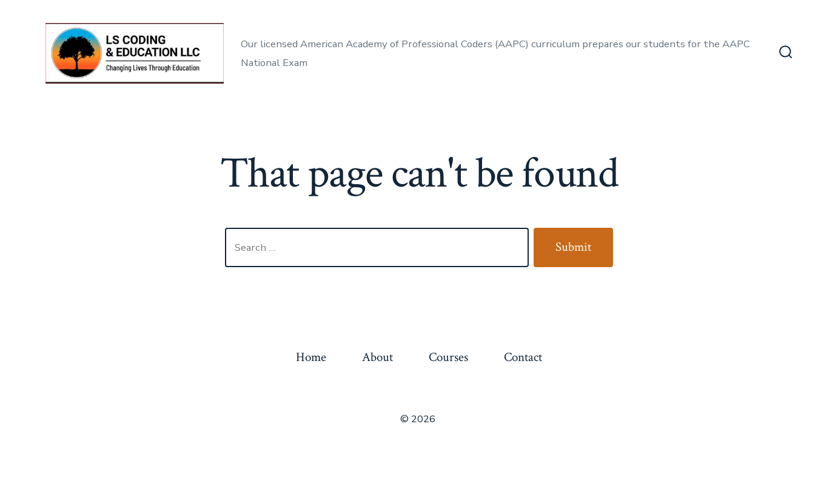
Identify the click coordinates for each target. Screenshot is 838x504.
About (377, 357)
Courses (448, 357)
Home (311, 357)
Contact (523, 357)
